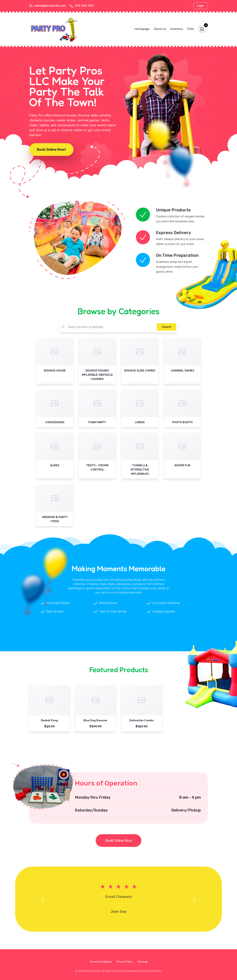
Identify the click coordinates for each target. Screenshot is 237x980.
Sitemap (143, 962)
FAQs (191, 29)
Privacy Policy (125, 962)
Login (201, 6)
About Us (160, 29)
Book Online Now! (51, 149)
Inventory (177, 29)
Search (166, 327)
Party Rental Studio (150, 971)
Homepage (142, 29)
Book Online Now (119, 841)
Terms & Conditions (101, 962)
